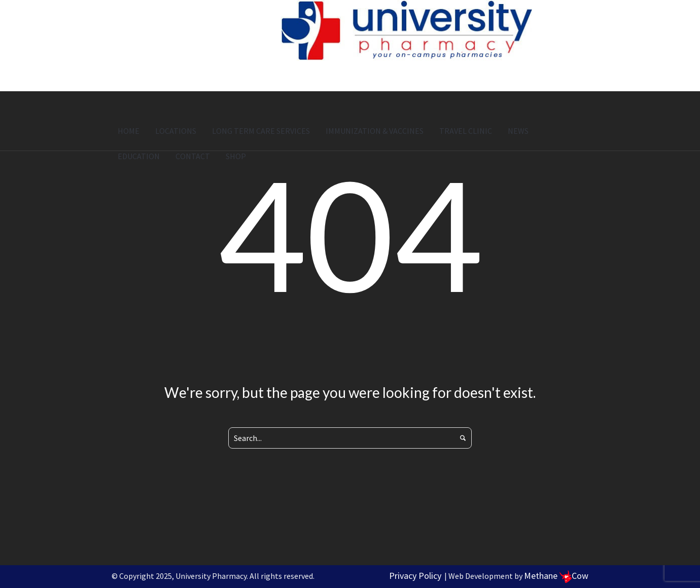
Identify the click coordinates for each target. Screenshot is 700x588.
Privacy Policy (415, 576)
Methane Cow (556, 576)
